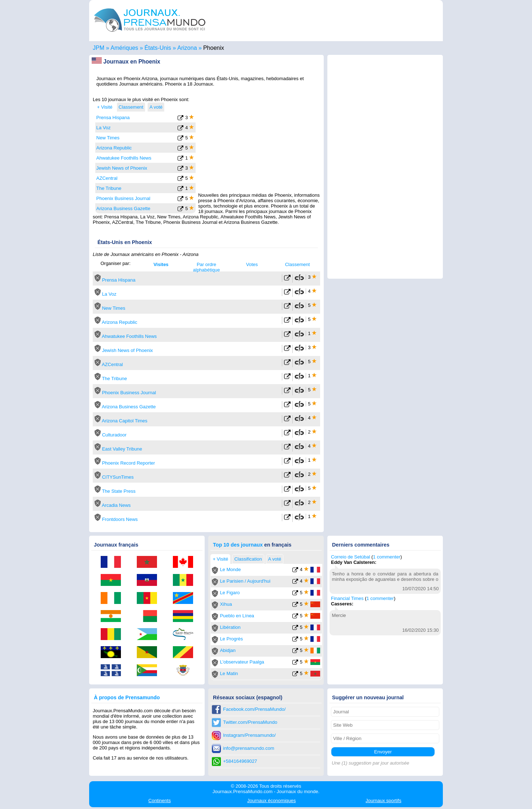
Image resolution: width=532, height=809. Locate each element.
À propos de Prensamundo (127, 697)
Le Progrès (231, 639)
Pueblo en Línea (237, 616)
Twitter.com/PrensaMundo (250, 722)
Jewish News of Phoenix (122, 168)
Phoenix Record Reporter (129, 463)
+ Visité (105, 107)
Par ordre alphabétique (206, 267)
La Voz (104, 128)
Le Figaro (230, 593)
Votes (252, 264)
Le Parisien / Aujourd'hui (245, 581)
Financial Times (347, 598)
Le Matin (229, 673)
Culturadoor (114, 435)
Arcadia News (116, 505)
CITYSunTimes (118, 477)
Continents (160, 801)
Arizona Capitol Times (125, 421)
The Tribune (109, 188)
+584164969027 (240, 761)
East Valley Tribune (122, 449)
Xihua (226, 604)
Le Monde (230, 569)
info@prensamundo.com (249, 748)
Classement (298, 264)
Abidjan (228, 650)
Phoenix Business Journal (123, 198)
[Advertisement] (260, 142)
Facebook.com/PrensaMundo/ (254, 709)
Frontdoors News (120, 519)
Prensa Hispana (113, 118)
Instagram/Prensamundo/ (249, 735)
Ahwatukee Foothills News (124, 158)
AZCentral (107, 178)
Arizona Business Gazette (123, 208)
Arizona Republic (114, 148)
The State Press (119, 491)
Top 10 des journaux (238, 545)
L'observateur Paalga (242, 662)
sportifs (383, 801)
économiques (271, 801)
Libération (230, 627)
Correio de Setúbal (350, 557)
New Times (108, 138)
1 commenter (387, 557)
